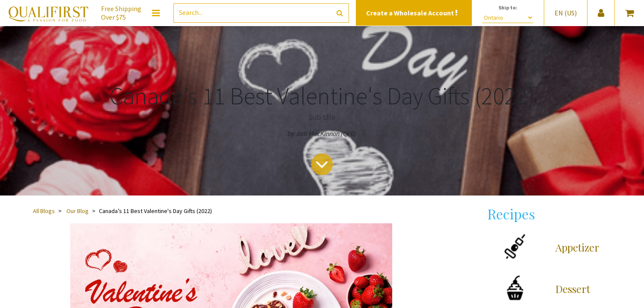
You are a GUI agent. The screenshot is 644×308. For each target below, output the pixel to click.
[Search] (340, 13)
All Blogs (44, 211)
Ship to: (508, 7)
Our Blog (78, 211)
